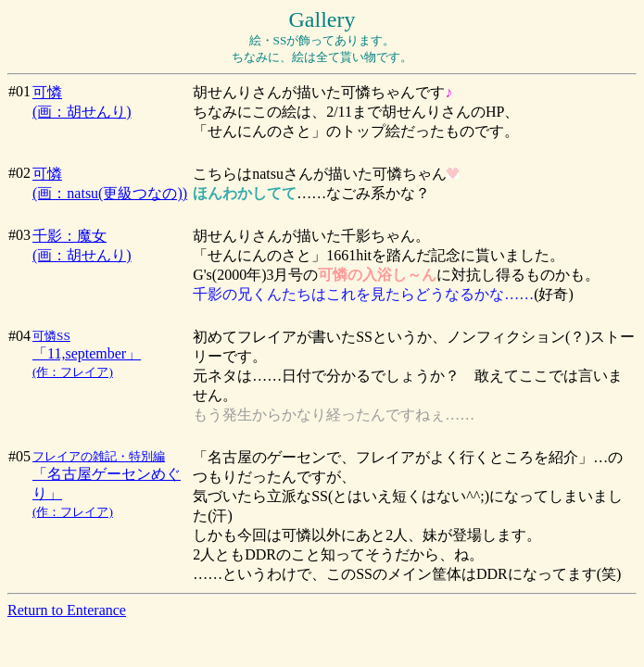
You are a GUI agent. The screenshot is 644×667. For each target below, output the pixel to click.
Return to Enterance (67, 610)
